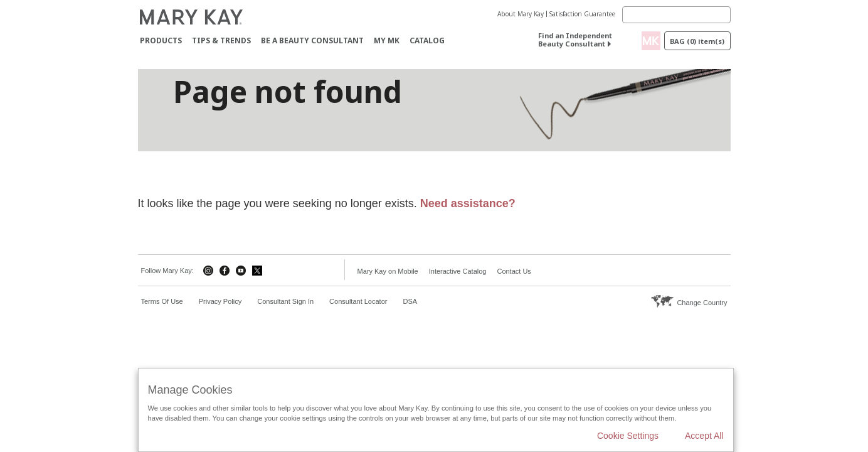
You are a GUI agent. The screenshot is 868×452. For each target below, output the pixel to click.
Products (161, 40)
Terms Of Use (162, 301)
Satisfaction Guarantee (582, 14)
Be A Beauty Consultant (312, 40)
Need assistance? (468, 203)
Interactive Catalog (458, 271)
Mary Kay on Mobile (388, 271)
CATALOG (427, 40)
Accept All (704, 436)
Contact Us (514, 271)
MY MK (387, 40)
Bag (697, 41)
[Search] (676, 15)
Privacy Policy (220, 301)
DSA (410, 301)
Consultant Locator (358, 301)
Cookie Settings (628, 436)
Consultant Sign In (285, 301)
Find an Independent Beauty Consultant (575, 40)
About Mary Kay (521, 14)
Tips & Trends (221, 40)
